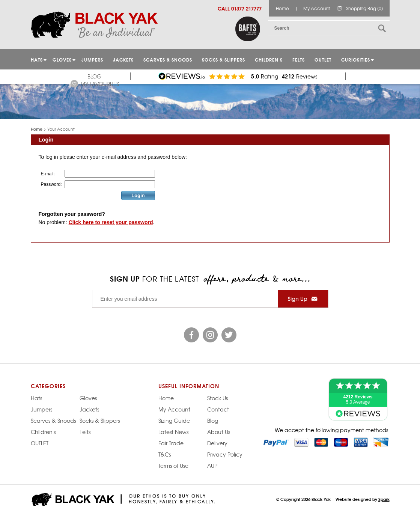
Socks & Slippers (224, 60)
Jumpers (41, 409)
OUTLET (323, 60)
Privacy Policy (225, 454)
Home (282, 8)
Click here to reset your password (111, 222)
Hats (36, 398)
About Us (219, 432)
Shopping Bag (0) (364, 8)
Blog (94, 76)
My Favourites (100, 84)
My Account (317, 8)
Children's (269, 60)
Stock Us (218, 398)
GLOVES (62, 60)
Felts (299, 60)
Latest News (173, 432)
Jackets (123, 60)
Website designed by (363, 499)
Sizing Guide (174, 421)
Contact (218, 409)
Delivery (217, 443)
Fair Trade (171, 443)
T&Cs (165, 454)
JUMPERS (92, 60)
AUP (212, 466)
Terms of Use (173, 466)
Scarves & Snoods (168, 60)
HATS (37, 60)
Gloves (88, 398)
